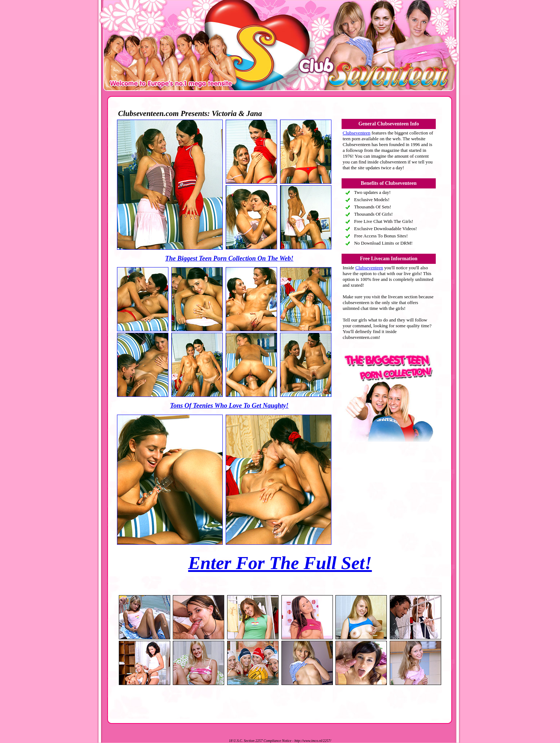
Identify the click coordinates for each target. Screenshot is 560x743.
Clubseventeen (357, 133)
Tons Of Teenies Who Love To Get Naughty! (229, 406)
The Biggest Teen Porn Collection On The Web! (229, 258)
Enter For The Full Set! (280, 563)
